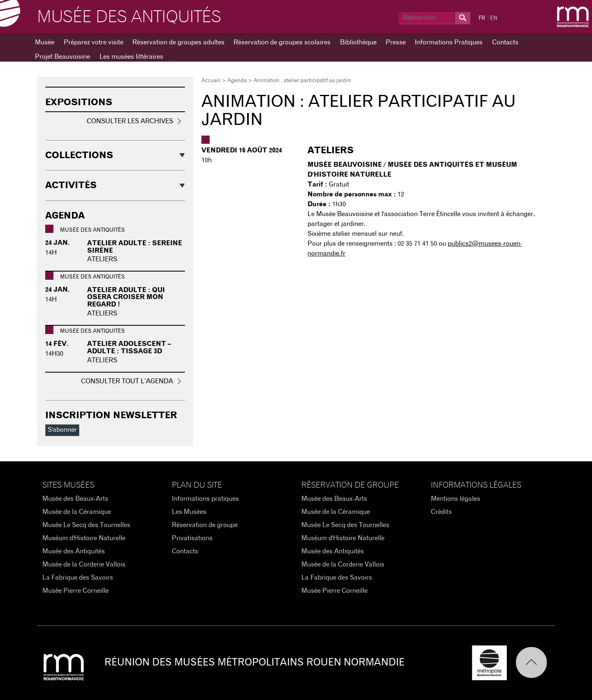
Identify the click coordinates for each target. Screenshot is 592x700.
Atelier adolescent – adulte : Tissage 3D (129, 348)
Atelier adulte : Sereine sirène (135, 247)
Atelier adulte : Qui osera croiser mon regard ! (126, 297)
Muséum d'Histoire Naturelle (84, 538)
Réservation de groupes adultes (178, 42)
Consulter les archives (130, 121)
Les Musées (189, 512)
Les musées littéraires (131, 57)
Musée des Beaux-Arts (75, 499)
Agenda (237, 81)
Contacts (505, 42)
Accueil (211, 81)
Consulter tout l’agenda (127, 381)
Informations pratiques (205, 499)
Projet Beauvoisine (62, 57)
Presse (396, 42)
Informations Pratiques (449, 42)
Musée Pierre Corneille (75, 591)
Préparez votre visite (94, 42)
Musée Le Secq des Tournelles (86, 525)
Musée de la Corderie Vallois (84, 564)
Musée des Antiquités (129, 17)
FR (482, 18)
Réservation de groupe (205, 525)
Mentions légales (456, 499)
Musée (45, 42)
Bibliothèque (358, 42)
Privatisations (192, 538)
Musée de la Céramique (77, 512)
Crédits (441, 512)
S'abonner (62, 430)
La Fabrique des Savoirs (78, 578)
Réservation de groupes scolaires (282, 42)
